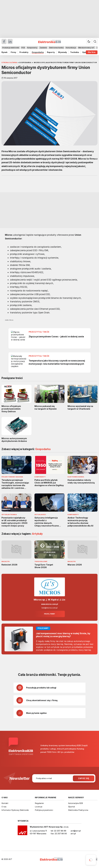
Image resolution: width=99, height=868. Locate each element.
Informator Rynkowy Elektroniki (15, 810)
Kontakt (5, 803)
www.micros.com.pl (50, 604)
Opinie (85, 52)
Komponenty (32, 48)
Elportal (71, 807)
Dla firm (92, 52)
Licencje (39, 807)
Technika (75, 52)
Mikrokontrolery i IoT (86, 48)
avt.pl (73, 834)
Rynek (4, 52)
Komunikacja (71, 48)
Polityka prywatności (44, 810)
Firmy (13, 52)
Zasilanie (43, 48)
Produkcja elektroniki (11, 48)
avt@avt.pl (76, 831)
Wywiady (63, 52)
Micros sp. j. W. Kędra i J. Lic (49, 600)
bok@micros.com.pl (50, 608)
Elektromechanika (56, 48)
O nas (4, 807)
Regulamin (39, 803)
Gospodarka (38, 52)
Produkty (24, 52)
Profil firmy (49, 614)
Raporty (51, 52)
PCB (23, 48)
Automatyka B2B (76, 803)
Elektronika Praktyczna (78, 810)
